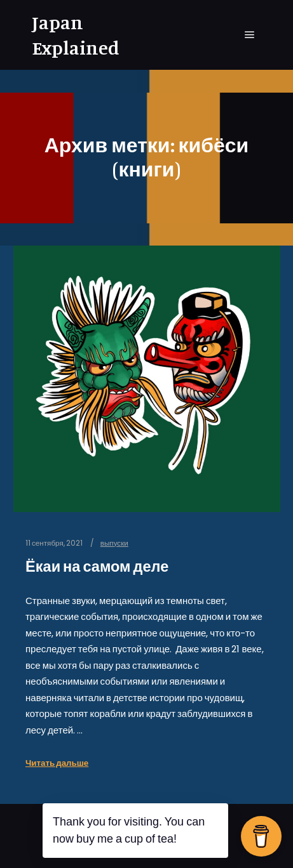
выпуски (114, 543)
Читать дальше (57, 763)
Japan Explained (76, 35)
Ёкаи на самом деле (97, 566)
